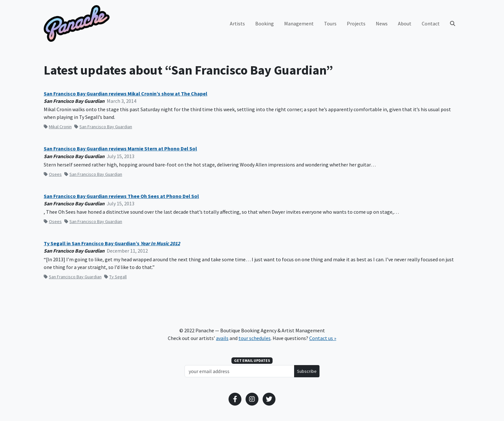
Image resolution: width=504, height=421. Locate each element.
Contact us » (323, 338)
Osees (53, 174)
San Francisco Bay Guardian (103, 127)
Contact (431, 23)
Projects (356, 23)
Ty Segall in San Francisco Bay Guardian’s (112, 243)
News (382, 23)
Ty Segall (115, 277)
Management (299, 23)
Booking (265, 23)
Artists (237, 23)
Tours (330, 23)
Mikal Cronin (58, 127)
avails (222, 338)
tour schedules (255, 338)
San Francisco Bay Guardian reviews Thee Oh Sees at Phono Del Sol (121, 196)
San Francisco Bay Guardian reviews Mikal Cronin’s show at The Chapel (126, 94)
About (405, 23)
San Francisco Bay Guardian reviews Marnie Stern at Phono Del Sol (120, 149)
